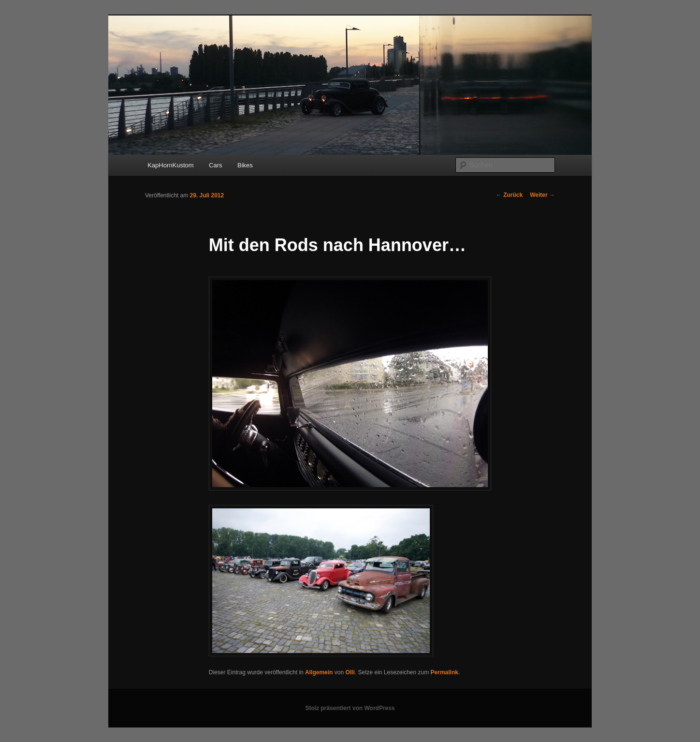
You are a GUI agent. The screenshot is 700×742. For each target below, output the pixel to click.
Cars (215, 165)
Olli (350, 672)
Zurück (509, 195)
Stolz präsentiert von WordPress (350, 708)
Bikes (245, 165)
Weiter (542, 195)
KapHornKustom (170, 165)
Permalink (445, 672)
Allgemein (319, 672)
